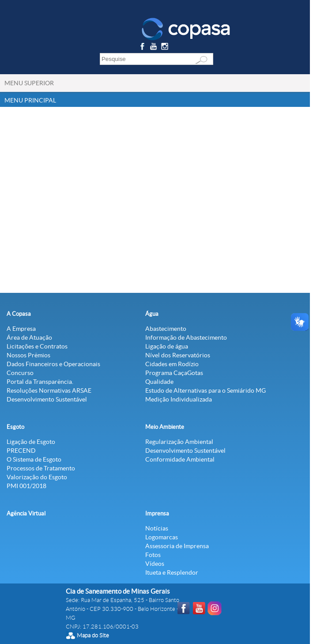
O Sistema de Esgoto (34, 459)
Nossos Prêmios (28, 355)
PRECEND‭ (21, 451)
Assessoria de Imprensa (177, 546)
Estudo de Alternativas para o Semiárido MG (206, 390)
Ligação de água (167, 346)
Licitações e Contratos (37, 346)
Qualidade (159, 382)
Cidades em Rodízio (172, 364)
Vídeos (155, 564)
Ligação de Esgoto (31, 442)
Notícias (157, 528)
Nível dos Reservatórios (178, 355)
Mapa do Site (93, 635)
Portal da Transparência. (40, 382)
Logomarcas (162, 537)
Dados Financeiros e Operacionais (53, 364)
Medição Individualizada (179, 399)
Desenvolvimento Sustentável (47, 399)
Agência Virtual (26, 513)
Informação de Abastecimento (186, 337)
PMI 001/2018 (26, 486)
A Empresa (21, 329)
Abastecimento (166, 329)
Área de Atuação (29, 337)
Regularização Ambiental (179, 442)
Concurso (20, 373)
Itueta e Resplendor (172, 572)
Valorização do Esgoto (37, 477)
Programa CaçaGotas (174, 373)
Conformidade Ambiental (180, 459)
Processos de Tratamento (41, 468)
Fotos (153, 555)
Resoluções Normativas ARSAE (49, 390)
